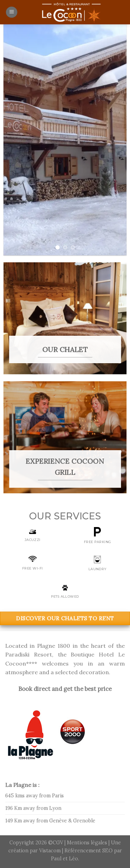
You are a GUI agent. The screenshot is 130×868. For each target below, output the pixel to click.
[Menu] (12, 12)
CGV (58, 843)
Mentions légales (88, 843)
